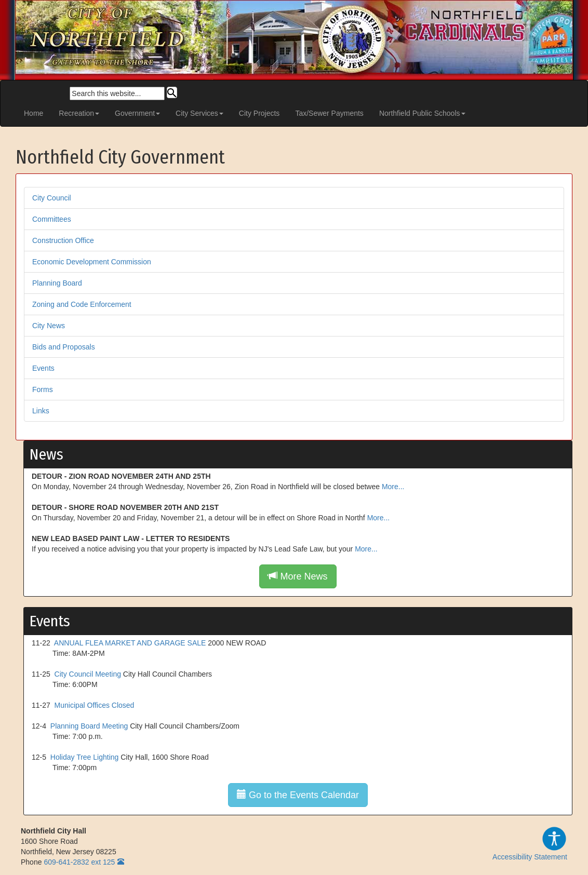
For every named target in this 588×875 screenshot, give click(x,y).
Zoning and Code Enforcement (82, 304)
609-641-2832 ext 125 (79, 862)
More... (393, 487)
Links (41, 411)
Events (43, 368)
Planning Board (57, 283)
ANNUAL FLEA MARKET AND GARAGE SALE (130, 643)
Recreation (79, 113)
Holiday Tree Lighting (85, 757)
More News (298, 576)
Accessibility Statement (530, 843)
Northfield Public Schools (422, 113)
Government (137, 113)
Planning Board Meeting (89, 726)
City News (49, 326)
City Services (199, 113)
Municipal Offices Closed (95, 705)
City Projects (259, 113)
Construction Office (63, 240)
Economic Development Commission (92, 262)
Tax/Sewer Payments (329, 113)
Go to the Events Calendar (298, 795)
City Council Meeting (88, 674)
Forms (43, 389)
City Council (52, 198)
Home (34, 113)
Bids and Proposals (64, 347)
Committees (52, 219)
